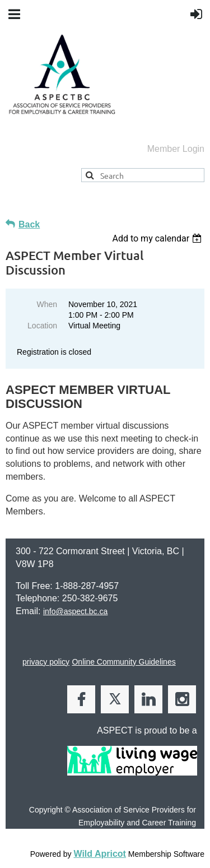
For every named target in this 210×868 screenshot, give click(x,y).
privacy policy (46, 662)
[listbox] (158, 238)
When (47, 304)
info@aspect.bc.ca (75, 611)
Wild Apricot (99, 854)
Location (42, 326)
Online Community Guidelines (123, 662)
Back (29, 224)
